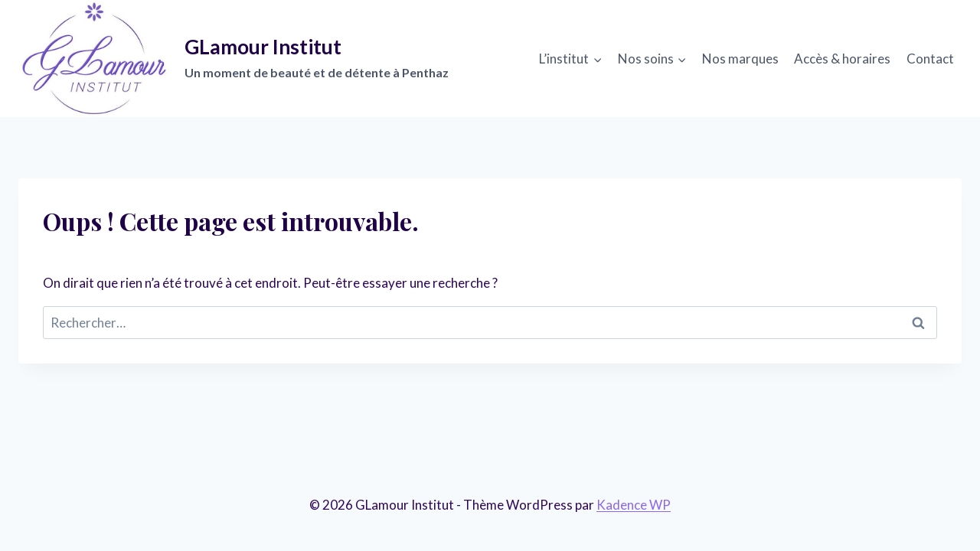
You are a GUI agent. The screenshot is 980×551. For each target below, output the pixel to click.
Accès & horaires (842, 59)
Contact (930, 59)
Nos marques (740, 59)
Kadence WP (634, 505)
